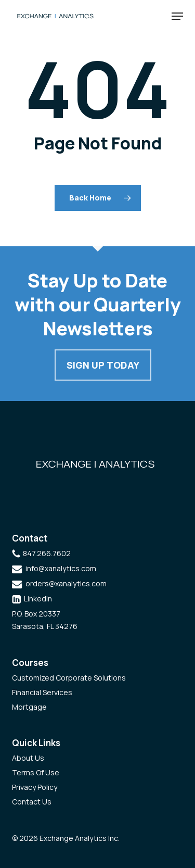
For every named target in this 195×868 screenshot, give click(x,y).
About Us (28, 758)
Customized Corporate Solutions (69, 678)
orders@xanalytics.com (66, 583)
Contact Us (32, 802)
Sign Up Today (103, 365)
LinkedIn (38, 599)
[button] (177, 16)
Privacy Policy (35, 787)
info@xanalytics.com (61, 568)
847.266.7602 (47, 553)
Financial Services (42, 692)
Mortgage (29, 707)
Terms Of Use (36, 772)
